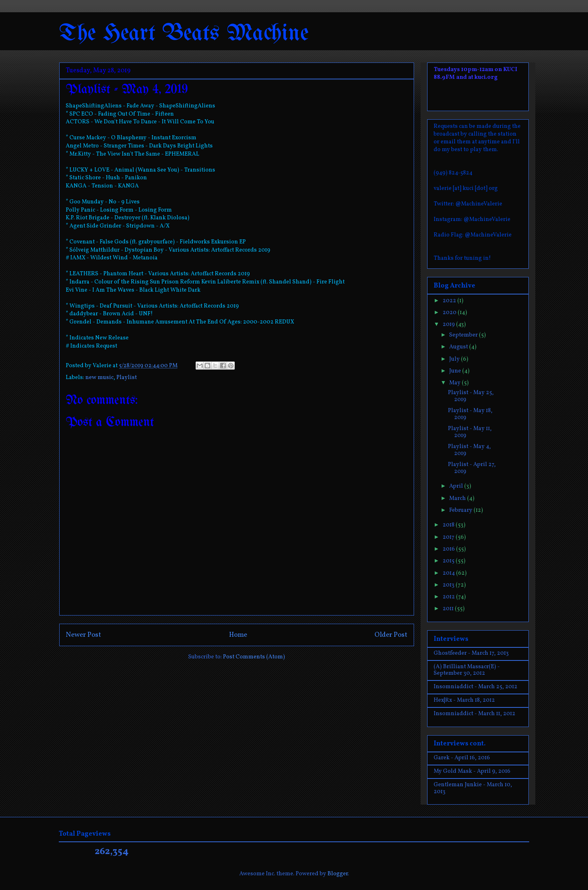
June (456, 371)
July (455, 359)
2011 (449, 609)
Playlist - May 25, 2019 (471, 396)
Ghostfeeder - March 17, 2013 (471, 653)
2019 (449, 325)
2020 (450, 313)
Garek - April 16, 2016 (462, 758)
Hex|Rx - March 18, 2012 (464, 700)
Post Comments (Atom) (254, 657)
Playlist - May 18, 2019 (470, 414)
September (464, 335)
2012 (449, 597)
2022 (450, 301)
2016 (449, 549)
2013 (449, 585)
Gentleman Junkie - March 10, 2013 (473, 788)
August (459, 347)
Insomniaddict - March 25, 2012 (476, 687)
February (461, 510)
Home (238, 635)
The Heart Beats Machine (184, 34)
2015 (449, 561)
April (457, 486)
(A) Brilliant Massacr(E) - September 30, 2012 (467, 670)
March (458, 499)
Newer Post (84, 635)
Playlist (127, 378)
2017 (449, 537)
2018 (449, 525)
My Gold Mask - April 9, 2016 (472, 771)
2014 (449, 573)
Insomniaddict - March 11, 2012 (474, 714)
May (455, 383)
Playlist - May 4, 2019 (469, 450)
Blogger (338, 874)
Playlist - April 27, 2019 (472, 468)
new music (99, 378)
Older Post (391, 635)
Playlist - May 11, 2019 (470, 432)
